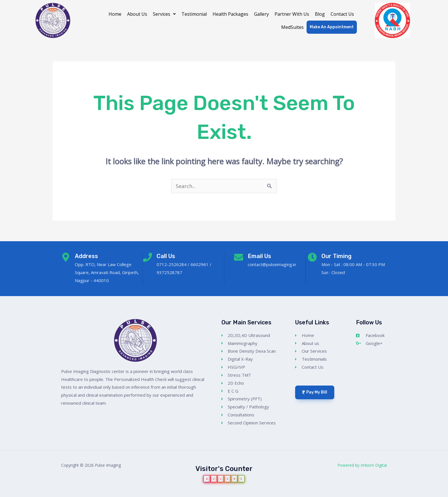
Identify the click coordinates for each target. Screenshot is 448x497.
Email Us (259, 256)
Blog (320, 14)
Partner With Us (292, 14)
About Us (137, 14)
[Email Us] (239, 257)
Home (115, 14)
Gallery (261, 14)
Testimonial (194, 14)
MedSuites (292, 27)
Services (164, 14)
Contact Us (342, 14)
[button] (164, 14)
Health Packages (230, 14)
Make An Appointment (332, 27)
